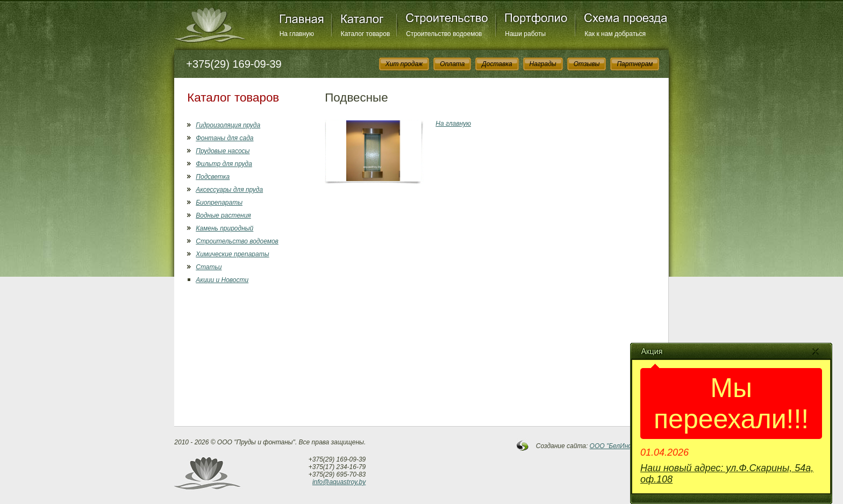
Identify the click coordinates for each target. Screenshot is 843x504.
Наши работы (525, 34)
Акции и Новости (222, 280)
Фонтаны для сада (224, 138)
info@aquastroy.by (339, 482)
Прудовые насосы (223, 151)
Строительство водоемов (444, 34)
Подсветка (213, 177)
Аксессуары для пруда (229, 190)
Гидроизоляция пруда (228, 125)
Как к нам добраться (615, 34)
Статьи (209, 267)
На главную (297, 34)
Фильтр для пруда (224, 164)
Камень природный (224, 228)
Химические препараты (232, 254)
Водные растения (223, 215)
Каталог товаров (366, 34)
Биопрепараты (219, 203)
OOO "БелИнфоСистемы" (630, 446)
